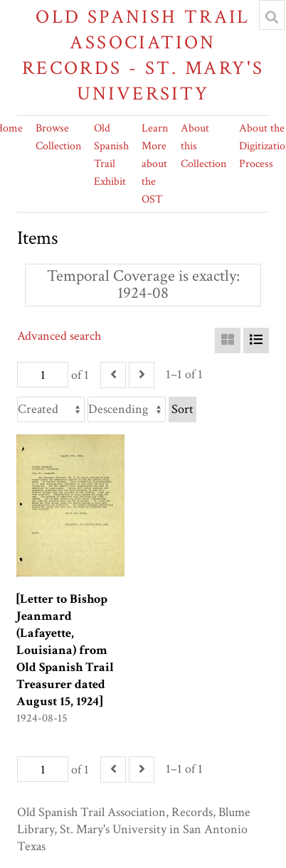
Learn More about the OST (155, 164)
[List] (256, 341)
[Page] (43, 375)
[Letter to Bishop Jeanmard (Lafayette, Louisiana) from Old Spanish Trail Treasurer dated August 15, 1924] (65, 650)
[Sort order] (127, 409)
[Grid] (228, 341)
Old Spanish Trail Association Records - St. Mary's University (143, 55)
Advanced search (59, 336)
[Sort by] (51, 409)
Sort (182, 409)
